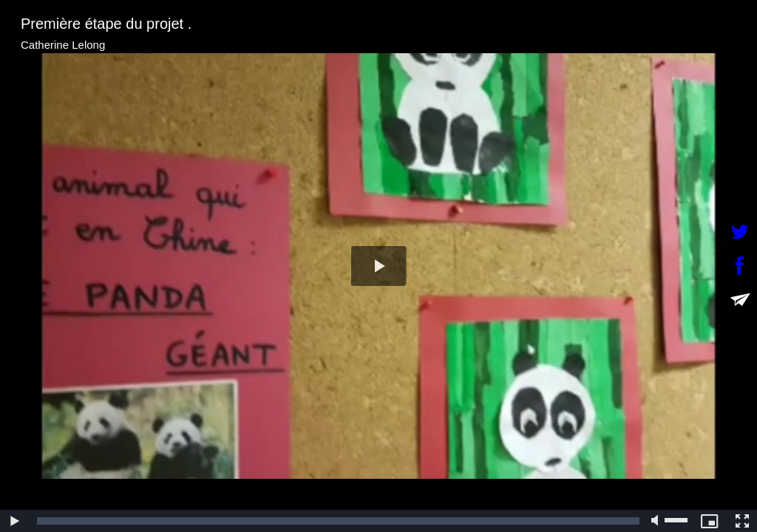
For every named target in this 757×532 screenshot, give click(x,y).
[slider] (338, 521)
